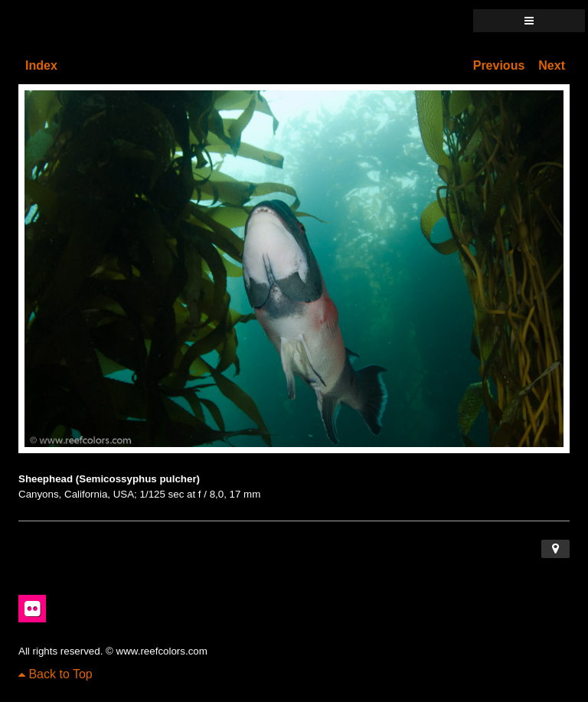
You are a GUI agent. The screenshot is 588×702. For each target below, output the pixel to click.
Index (41, 65)
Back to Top (56, 674)
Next (552, 65)
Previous (499, 65)
